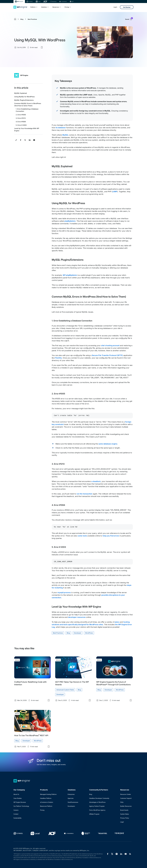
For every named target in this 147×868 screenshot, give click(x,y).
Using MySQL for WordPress (24, 97)
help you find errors (111, 536)
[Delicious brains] (72, 2)
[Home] (21, 7)
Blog (22, 19)
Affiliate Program (94, 814)
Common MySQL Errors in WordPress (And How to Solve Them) (28, 105)
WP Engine (24, 75)
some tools (82, 536)
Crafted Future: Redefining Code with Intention (30, 683)
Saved (129, 19)
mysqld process (64, 592)
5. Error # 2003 (21, 125)
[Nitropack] (53, 2)
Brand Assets (124, 810)
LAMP (115, 192)
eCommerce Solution (47, 802)
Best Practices (32, 19)
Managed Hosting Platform (48, 794)
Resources (56, 7)
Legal (122, 822)
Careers (16, 810)
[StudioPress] (63, 2)
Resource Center (126, 794)
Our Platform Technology (21, 806)
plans (117, 622)
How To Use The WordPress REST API (31, 735)
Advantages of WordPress (97, 802)
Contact (16, 814)
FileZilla (58, 358)
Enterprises (71, 794)
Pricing (67, 7)
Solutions (45, 7)
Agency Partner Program (97, 806)
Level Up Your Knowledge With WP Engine (27, 130)
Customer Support (126, 798)
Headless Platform (46, 798)
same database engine (108, 444)
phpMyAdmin (70, 221)
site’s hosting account (110, 345)
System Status (125, 814)
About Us (16, 794)
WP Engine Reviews (20, 802)
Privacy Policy (125, 818)
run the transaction (85, 494)
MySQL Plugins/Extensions (24, 100)
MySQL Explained (21, 93)
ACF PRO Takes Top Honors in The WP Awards (72, 683)
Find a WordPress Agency (97, 810)
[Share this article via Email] (34, 140)
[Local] (38, 2)
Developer (78, 633)
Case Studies (18, 798)
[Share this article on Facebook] (21, 140)
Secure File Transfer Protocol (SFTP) (107, 355)
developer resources (77, 617)
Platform (34, 7)
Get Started (127, 7)
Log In (115, 7)
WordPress (89, 633)
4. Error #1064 (21, 122)
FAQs (122, 802)
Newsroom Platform (46, 806)
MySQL (65, 135)
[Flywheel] (30, 2)
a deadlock (96, 481)
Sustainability (17, 818)
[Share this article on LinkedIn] (30, 140)
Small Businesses (73, 802)
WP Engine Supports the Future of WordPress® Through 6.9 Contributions (113, 683)
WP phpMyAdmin (70, 275)
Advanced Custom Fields (65, 690)
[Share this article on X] (25, 140)
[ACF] (45, 2)
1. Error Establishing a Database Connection (27, 110)
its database (61, 128)
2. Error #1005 (21, 115)
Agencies (71, 798)
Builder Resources (126, 806)
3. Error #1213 (21, 118)
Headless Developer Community (99, 798)
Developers (71, 806)
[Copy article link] (16, 140)
